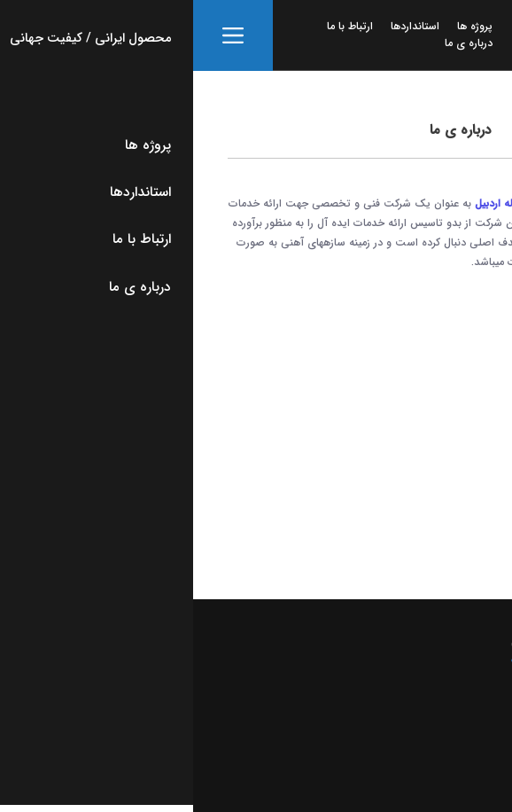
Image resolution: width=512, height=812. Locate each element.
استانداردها (222, 26)
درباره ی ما (275, 43)
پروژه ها (282, 26)
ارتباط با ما (157, 26)
